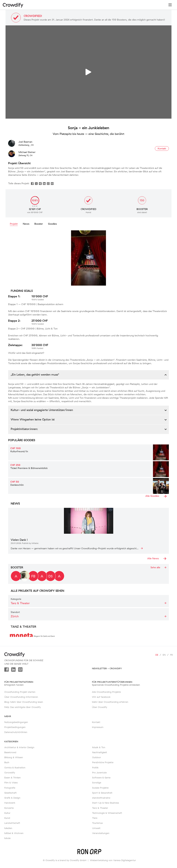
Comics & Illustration (15, 768)
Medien (8, 828)
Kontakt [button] (162, 148)
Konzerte (9, 808)
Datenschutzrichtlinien (16, 732)
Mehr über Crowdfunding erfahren (110, 702)
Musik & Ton (99, 747)
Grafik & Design (12, 798)
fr (171, 655)
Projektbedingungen (15, 727)
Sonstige (97, 783)
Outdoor (97, 757)
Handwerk (10, 803)
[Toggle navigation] (170, 5)
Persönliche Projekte (103, 762)
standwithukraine (101, 798)
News (26, 224)
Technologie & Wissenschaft (107, 813)
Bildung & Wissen (14, 757)
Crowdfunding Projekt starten (20, 692)
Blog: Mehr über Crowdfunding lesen (24, 702)
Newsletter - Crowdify (107, 668)
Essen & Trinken (13, 778)
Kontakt (96, 722)
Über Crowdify (100, 707)
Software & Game (101, 778)
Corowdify (10, 773)
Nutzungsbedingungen (16, 722)
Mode (7, 838)
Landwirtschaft (12, 823)
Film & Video (11, 783)
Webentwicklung (99, 860)
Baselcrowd (10, 752)
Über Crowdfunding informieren (21, 697)
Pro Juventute (99, 773)
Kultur (7, 813)
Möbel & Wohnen (14, 833)
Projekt (14, 224)
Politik (95, 768)
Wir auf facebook (101, 697)
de (157, 655)
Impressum (98, 727)
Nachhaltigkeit (100, 752)
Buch (7, 762)
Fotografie (10, 788)
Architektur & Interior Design (19, 747)
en (164, 655)
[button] (88, 375)
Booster (39, 224)
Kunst (7, 818)
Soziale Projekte (100, 788)
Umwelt (96, 828)
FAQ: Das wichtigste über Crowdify (23, 707)
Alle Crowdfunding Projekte (106, 692)
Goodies (52, 224)
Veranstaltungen (101, 833)
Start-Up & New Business (106, 803)
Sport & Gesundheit (102, 793)
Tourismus (97, 823)
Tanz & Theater (100, 808)
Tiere (95, 818)
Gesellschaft (10, 793)
